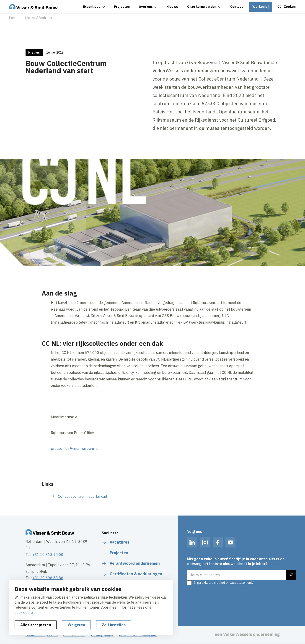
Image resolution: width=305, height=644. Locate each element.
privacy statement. (239, 583)
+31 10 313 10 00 (48, 555)
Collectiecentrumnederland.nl (83, 496)
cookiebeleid (25, 613)
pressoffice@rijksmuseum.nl (74, 448)
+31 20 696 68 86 (48, 578)
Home (13, 18)
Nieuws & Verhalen (39, 18)
